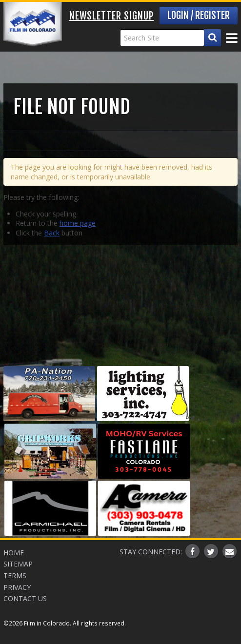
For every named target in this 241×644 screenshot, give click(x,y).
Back (52, 233)
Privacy (17, 587)
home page (78, 223)
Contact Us (25, 598)
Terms (15, 576)
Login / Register (199, 15)
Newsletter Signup (111, 16)
